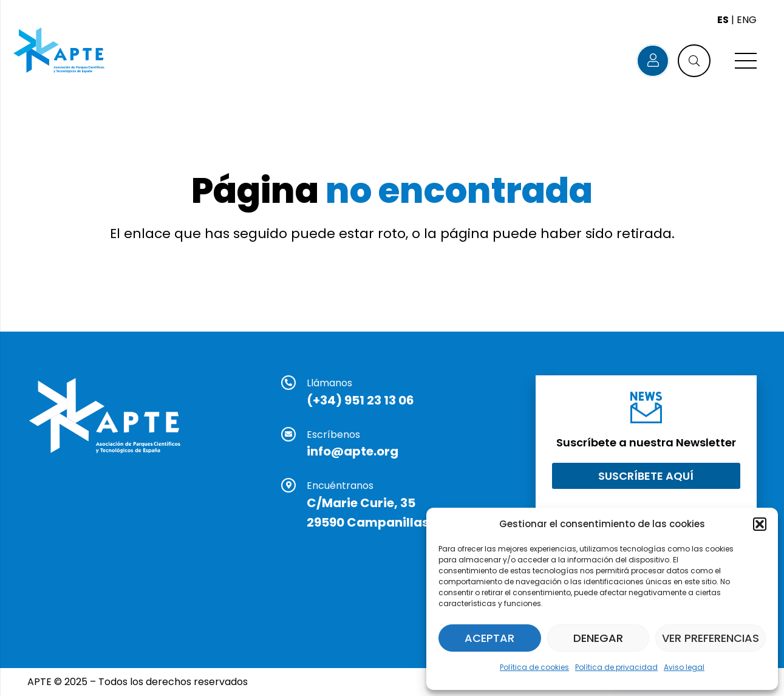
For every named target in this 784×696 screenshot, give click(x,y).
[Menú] (746, 61)
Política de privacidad (616, 667)
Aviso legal (684, 667)
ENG (747, 20)
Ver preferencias (711, 638)
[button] (760, 524)
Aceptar (489, 638)
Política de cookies (534, 667)
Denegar (598, 638)
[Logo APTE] (60, 52)
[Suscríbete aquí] (646, 476)
